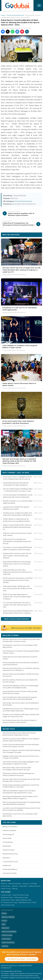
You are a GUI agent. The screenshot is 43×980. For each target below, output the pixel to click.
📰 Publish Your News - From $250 (22, 959)
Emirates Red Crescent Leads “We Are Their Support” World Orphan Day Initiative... (17, 556)
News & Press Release (9, 932)
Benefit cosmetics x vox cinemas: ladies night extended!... (18, 502)
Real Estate (7, 846)
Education (6, 858)
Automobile (7, 838)
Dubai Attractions (35, 886)
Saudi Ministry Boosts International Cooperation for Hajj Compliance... (16, 484)
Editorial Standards (15, 884)
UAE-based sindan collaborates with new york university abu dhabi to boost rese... (17, 588)
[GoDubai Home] (17, 5)
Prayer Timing (6, 889)
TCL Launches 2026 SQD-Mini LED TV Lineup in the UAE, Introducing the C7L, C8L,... (17, 605)
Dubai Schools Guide (21, 897)
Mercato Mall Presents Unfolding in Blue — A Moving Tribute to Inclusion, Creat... (18, 490)
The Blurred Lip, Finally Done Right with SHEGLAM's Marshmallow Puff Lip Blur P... (18, 514)
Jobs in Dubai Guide (8, 905)
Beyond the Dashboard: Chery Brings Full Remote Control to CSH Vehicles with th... (17, 564)
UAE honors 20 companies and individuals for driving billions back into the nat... (17, 541)
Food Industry (8, 842)
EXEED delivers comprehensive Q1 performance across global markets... (17, 520)
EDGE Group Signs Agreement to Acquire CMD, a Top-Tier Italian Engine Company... (17, 597)
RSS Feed (34, 884)
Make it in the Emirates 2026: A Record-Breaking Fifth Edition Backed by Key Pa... (17, 527)
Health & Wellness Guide (23, 900)
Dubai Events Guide (8, 900)
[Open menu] (39, 5)
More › (38, 635)
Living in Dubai (6, 895)
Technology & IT (8, 834)
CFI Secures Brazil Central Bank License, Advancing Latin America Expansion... (18, 496)
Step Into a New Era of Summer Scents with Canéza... (17, 534)
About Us (4, 884)
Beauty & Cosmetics (10, 827)
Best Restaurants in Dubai (27, 902)
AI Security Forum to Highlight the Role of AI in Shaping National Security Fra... (17, 478)
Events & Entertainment (15, 15)
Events (4, 921)
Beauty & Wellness (8, 917)
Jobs (4, 924)
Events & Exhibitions (10, 869)
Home (3, 15)
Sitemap (15, 889)
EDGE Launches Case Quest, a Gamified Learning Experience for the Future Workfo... (18, 580)
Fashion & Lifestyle (9, 830)
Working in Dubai (7, 897)
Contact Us (26, 884)
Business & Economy (10, 854)
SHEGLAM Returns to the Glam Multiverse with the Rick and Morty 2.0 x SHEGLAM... (18, 572)
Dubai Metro (23, 886)
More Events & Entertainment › (28, 237)
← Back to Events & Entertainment (16, 619)
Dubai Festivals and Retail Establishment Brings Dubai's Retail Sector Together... (18, 612)
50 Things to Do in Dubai (9, 902)
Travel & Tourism (9, 850)
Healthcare (7, 865)
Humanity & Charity (10, 873)
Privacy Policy (6, 886)
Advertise (15, 886)
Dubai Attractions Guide (20, 895)
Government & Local (10, 862)
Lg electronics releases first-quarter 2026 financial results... (16, 508)
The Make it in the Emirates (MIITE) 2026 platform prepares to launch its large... (17, 548)
